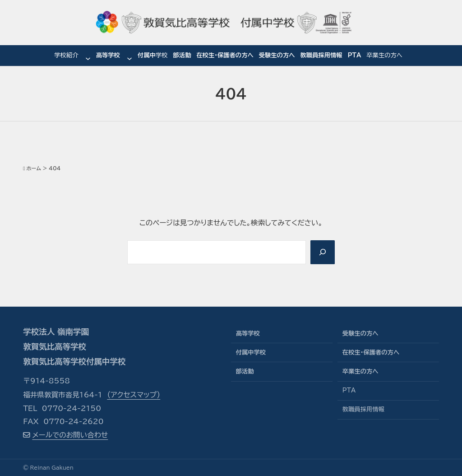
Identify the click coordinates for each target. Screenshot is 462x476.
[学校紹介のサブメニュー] (88, 56)
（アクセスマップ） (134, 395)
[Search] (322, 252)
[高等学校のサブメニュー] (129, 56)
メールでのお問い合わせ (70, 435)
